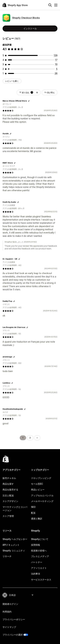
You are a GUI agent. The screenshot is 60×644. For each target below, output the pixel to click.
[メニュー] (56, 5)
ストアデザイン (10, 501)
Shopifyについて (40, 539)
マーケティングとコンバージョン (15, 508)
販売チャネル (9, 478)
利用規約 (7, 612)
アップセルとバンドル (42, 495)
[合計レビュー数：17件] (56, 60)
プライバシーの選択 (13, 635)
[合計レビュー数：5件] (57, 69)
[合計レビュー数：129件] (56, 55)
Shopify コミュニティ (14, 551)
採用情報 (36, 545)
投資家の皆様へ (39, 551)
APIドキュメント (11, 545)
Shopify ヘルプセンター (15, 539)
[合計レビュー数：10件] (56, 64)
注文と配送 (8, 495)
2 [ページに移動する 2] (30, 438)
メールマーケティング (42, 501)
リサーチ (7, 556)
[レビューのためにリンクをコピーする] (29, 101)
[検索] (50, 5)
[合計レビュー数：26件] (56, 73)
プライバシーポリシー (14, 619)
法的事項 (36, 574)
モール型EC (37, 484)
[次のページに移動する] (37, 438)
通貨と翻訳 (37, 519)
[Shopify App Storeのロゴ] (15, 5)
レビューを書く (12, 81)
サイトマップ (9, 627)
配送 (33, 513)
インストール (30, 28)
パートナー (37, 562)
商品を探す (8, 484)
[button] (37, 92)
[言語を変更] (21, 595)
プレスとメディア (40, 556)
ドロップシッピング (41, 478)
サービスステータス (41, 580)
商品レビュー (38, 490)
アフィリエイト (39, 568)
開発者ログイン (10, 604)
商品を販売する (10, 490)
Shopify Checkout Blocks (26, 18)
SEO (33, 507)
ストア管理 (8, 516)
